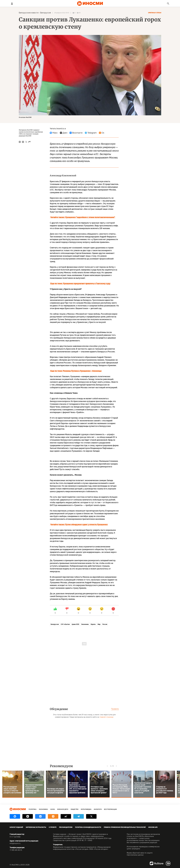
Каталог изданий (16, 827)
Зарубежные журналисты (36, 827)
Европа (93, 624)
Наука (53, 809)
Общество (75, 809)
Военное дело (63, 809)
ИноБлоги (98, 809)
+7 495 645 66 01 (16, 850)
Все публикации (110, 809)
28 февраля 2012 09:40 (62, 13)
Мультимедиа (86, 809)
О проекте (53, 827)
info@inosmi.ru (15, 843)
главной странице (106, 717)
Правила (115, 709)
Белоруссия (46, 13)
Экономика (85, 624)
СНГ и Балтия (65, 624)
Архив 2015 (75, 624)
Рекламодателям (66, 827)
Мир (99, 624)
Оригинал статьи (155, 13)
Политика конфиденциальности (88, 827)
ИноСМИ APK (153, 827)
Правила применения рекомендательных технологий (125, 827)
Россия (105, 624)
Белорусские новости (29, 13)
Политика (32, 809)
